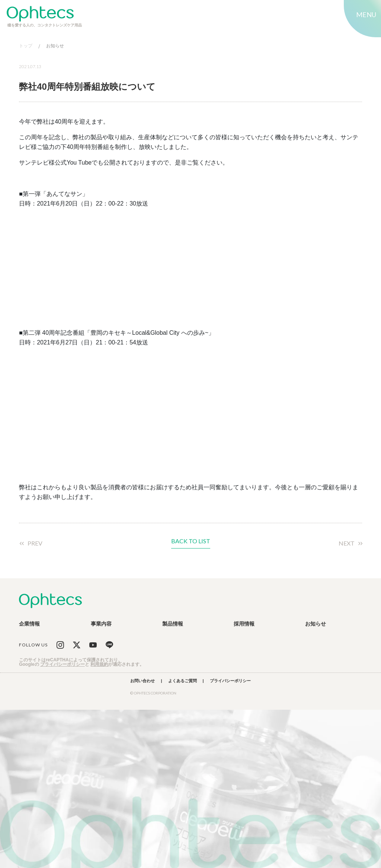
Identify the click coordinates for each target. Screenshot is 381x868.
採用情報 (244, 624)
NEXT (347, 543)
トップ (26, 46)
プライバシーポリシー (63, 664)
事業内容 (101, 624)
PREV (35, 543)
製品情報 (173, 624)
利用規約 (99, 664)
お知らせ (55, 46)
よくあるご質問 (183, 681)
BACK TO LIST (191, 541)
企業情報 (29, 624)
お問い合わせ (143, 681)
